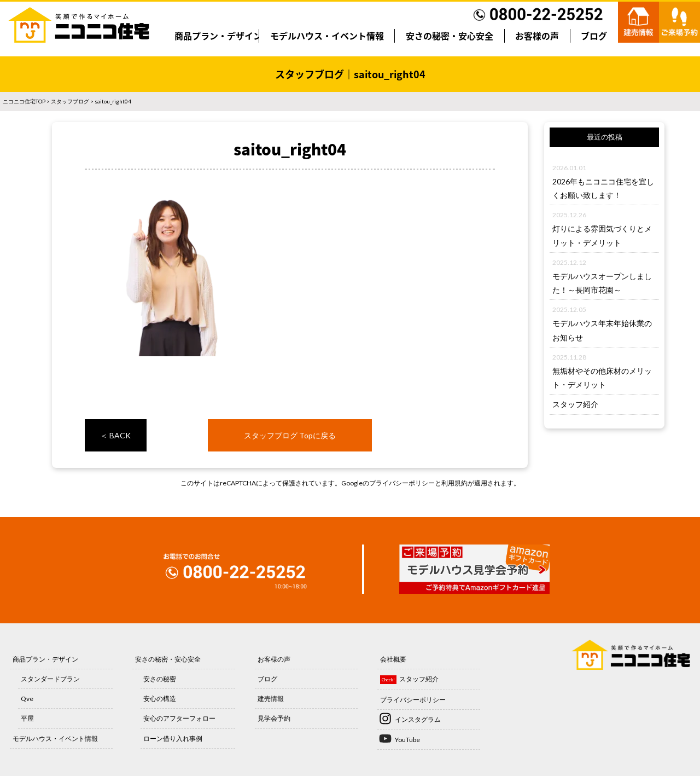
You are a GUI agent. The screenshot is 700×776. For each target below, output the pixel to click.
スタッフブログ (70, 101)
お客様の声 (537, 36)
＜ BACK (115, 435)
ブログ (594, 36)
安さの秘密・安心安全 (450, 36)
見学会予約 (274, 718)
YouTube (407, 740)
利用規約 (454, 483)
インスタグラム (418, 719)
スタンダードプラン (50, 679)
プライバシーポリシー (402, 483)
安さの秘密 (160, 679)
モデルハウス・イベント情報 (327, 36)
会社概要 (393, 659)
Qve (27, 699)
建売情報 (271, 699)
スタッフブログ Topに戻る (290, 435)
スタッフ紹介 (575, 404)
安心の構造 (160, 699)
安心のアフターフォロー (179, 718)
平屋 (27, 718)
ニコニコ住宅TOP (24, 101)
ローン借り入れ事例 (173, 739)
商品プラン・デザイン (218, 36)
